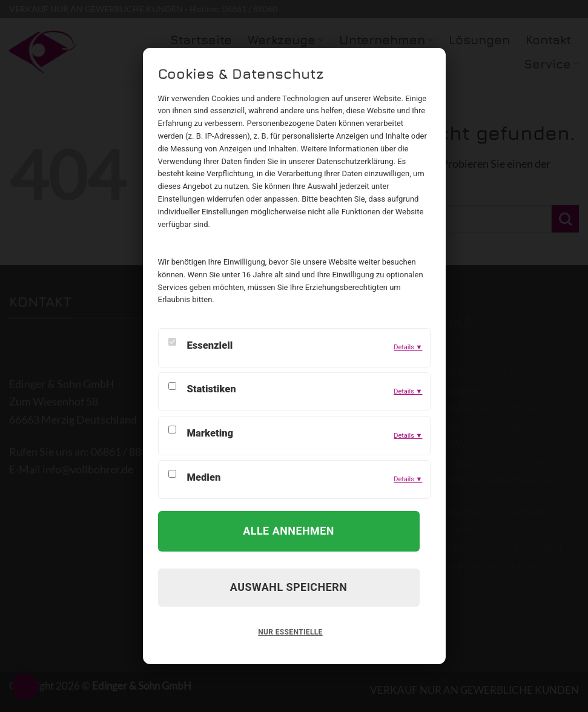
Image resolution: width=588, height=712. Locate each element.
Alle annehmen (289, 531)
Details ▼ (408, 347)
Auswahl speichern (289, 587)
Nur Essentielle (290, 632)
